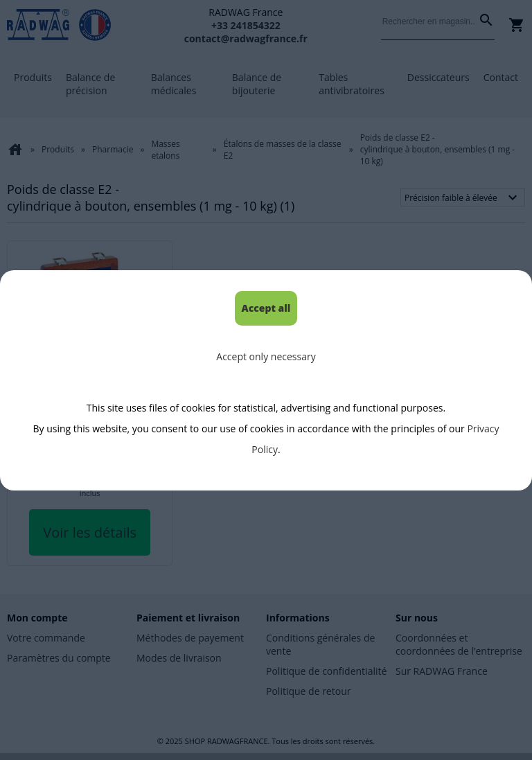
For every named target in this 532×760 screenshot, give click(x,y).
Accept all (266, 308)
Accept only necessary (266, 356)
